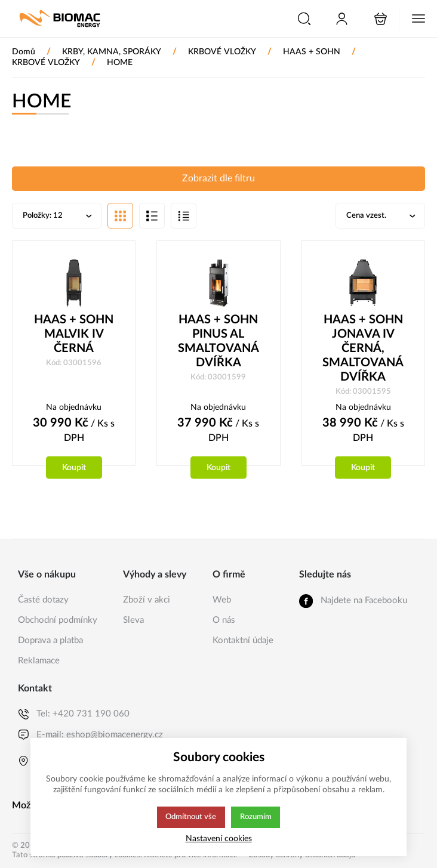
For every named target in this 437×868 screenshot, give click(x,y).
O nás (224, 620)
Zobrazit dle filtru (219, 179)
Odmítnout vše (190, 817)
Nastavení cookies (219, 838)
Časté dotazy (43, 600)
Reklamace (39, 661)
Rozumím (256, 817)
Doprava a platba (50, 640)
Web (222, 600)
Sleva (133, 620)
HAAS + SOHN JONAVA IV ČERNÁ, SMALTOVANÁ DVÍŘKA (363, 350)
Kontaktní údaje (243, 640)
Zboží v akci (147, 600)
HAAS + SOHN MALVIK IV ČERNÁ (74, 335)
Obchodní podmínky (58, 620)
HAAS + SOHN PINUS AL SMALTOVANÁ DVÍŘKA (219, 342)
